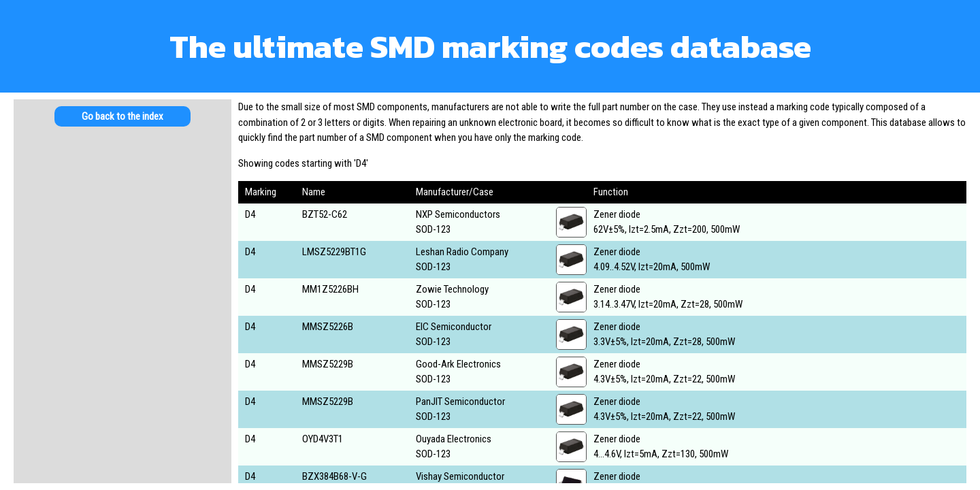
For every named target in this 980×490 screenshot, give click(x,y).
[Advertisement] (122, 245)
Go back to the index (122, 116)
